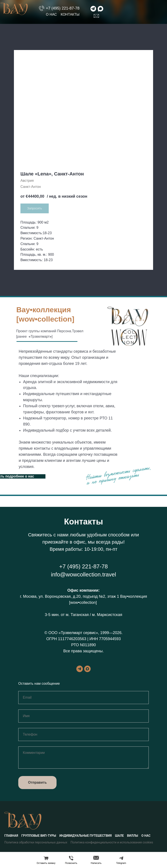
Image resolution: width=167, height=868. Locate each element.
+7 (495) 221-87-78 (63, 8)
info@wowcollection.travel (83, 574)
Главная (11, 836)
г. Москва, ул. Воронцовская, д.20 (50, 596)
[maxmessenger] (87, 669)
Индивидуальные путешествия (86, 836)
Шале (119, 836)
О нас (51, 14)
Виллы (133, 836)
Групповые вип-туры (39, 836)
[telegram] (80, 669)
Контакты (70, 14)
